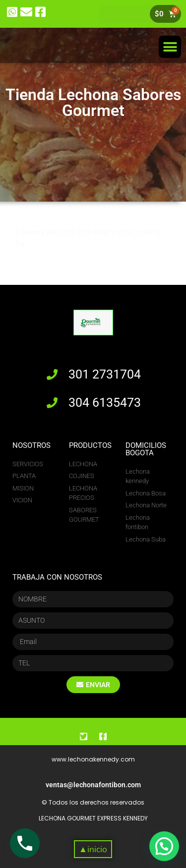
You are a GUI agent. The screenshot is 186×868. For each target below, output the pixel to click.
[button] (170, 47)
